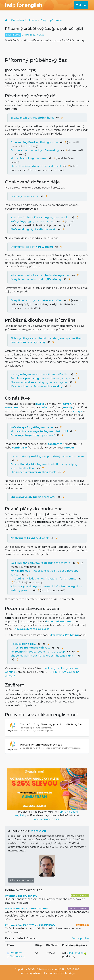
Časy (44, 20)
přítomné (56, 20)
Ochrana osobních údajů (59, 973)
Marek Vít (38, 831)
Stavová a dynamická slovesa (31, 629)
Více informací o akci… (47, 819)
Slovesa (32, 20)
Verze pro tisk (81, 938)
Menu (81, 5)
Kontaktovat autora (21, 880)
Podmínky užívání (31, 973)
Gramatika (17, 20)
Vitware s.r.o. (50, 969)
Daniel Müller (75, 953)
